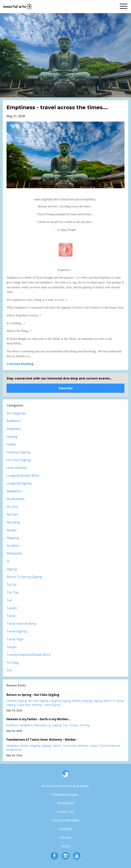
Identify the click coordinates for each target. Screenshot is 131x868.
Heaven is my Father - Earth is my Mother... (39, 719)
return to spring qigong (24, 577)
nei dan (12, 514)
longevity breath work (23, 476)
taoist (11, 616)
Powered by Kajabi (65, 795)
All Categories (16, 413)
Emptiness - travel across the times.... (57, 107)
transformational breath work (28, 655)
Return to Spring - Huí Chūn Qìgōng (33, 695)
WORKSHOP (65, 803)
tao (9, 600)
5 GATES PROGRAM (66, 820)
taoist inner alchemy (21, 624)
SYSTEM (65, 838)
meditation (14, 491)
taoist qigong (17, 631)
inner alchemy (17, 468)
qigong (12, 569)
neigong (13, 538)
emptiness (14, 429)
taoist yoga (15, 639)
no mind (13, 546)
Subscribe (66, 388)
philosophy (14, 553)
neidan (12, 530)
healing (12, 437)
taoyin (11, 647)
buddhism (14, 421)
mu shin (12, 507)
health (11, 444)
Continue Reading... (21, 364)
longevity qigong (19, 483)
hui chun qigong (19, 460)
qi (8, 561)
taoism (12, 608)
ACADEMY (66, 829)
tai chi (11, 585)
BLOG (66, 846)
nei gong (13, 522)
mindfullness (16, 499)
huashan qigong (18, 452)
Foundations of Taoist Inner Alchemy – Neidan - (42, 740)
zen (9, 670)
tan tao (13, 592)
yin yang (13, 663)
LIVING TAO (65, 812)
